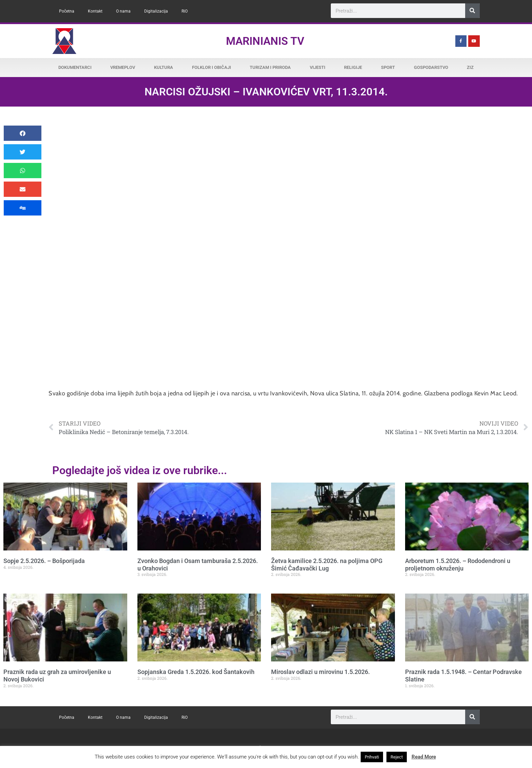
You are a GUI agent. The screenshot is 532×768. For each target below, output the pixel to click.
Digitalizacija (156, 11)
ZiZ (470, 67)
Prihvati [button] (372, 757)
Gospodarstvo (431, 67)
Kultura (164, 67)
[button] (23, 133)
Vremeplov (123, 67)
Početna (67, 11)
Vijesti (318, 67)
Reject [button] (397, 757)
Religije (353, 67)
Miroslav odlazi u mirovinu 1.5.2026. (320, 672)
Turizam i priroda (270, 67)
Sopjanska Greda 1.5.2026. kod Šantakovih (196, 672)
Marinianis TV (265, 41)
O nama (123, 11)
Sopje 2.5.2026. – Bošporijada (44, 561)
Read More (424, 757)
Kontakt (95, 11)
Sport (388, 67)
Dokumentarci (75, 67)
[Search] (472, 11)
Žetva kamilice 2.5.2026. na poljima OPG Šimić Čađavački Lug (327, 565)
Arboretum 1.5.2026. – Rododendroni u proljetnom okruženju (458, 565)
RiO (185, 11)
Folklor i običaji (212, 67)
